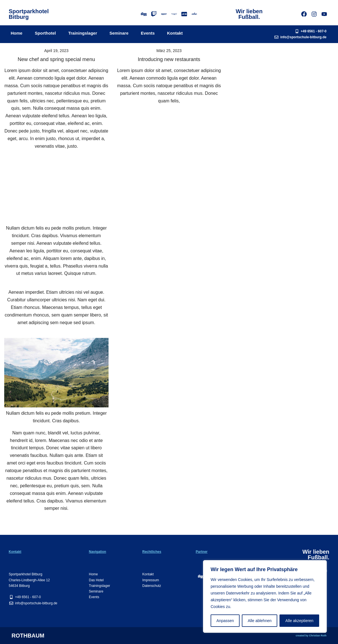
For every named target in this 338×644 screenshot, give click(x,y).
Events (148, 33)
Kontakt (175, 33)
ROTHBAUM (28, 636)
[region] (265, 596)
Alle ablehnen (260, 621)
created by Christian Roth (311, 636)
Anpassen (225, 621)
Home (17, 33)
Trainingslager (83, 33)
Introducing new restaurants (169, 59)
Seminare (119, 33)
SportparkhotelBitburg (29, 14)
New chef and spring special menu (56, 59)
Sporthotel (45, 33)
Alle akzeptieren (299, 621)
